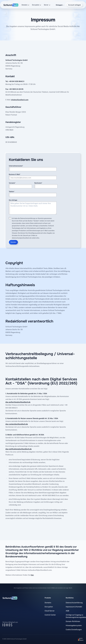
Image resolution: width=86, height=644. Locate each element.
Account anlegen (75, 5)
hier (32, 575)
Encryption (37, 5)
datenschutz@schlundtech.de (22, 238)
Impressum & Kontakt (74, 607)
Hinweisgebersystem (74, 625)
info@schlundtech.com (20, 100)
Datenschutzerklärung (28, 218)
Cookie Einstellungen (74, 630)
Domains (26, 5)
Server (47, 5)
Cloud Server (50, 611)
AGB (67, 611)
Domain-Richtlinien (73, 621)
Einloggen (60, 5)
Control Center (50, 615)
